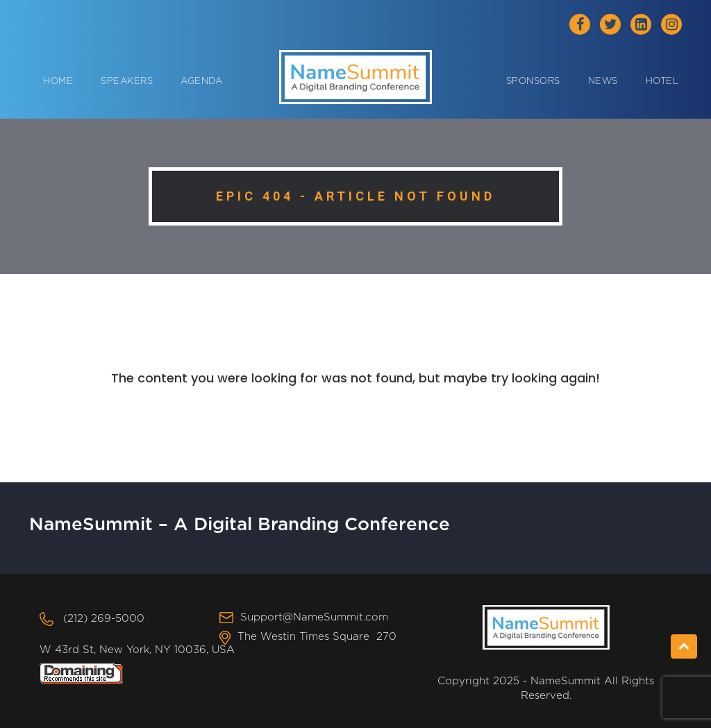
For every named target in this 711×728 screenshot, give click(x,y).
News (603, 82)
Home (58, 82)
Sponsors (533, 82)
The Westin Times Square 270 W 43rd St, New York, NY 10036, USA (218, 643)
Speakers (127, 82)
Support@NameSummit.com (314, 617)
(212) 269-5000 (104, 619)
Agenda (201, 82)
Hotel (662, 82)
